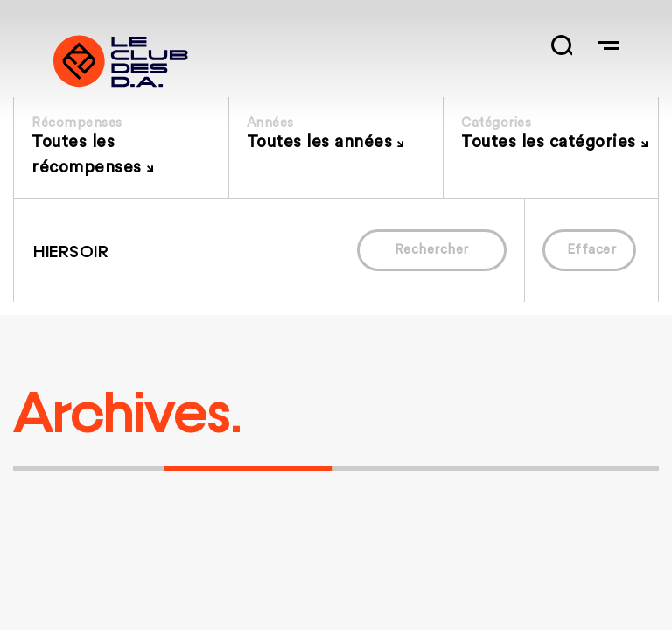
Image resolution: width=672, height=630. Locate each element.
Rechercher (432, 250)
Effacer (592, 250)
